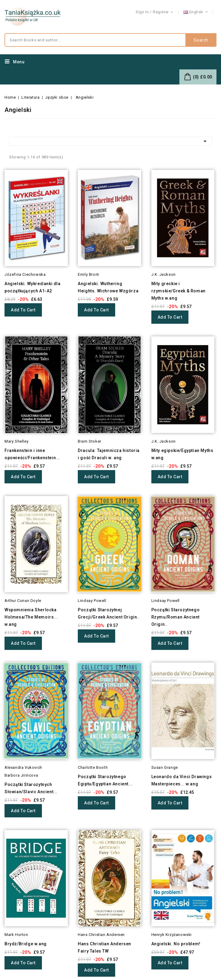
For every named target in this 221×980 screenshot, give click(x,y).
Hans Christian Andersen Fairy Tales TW (104, 947)
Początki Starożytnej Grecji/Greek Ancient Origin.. (109, 613)
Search (201, 40)
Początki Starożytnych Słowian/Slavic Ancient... (31, 788)
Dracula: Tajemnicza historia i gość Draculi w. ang (109, 454)
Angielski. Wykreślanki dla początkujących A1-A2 (33, 287)
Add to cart (23, 310)
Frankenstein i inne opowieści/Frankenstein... (32, 454)
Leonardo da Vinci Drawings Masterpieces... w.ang (182, 780)
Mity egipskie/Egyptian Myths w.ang (182, 454)
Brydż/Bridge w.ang (26, 944)
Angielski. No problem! (176, 944)
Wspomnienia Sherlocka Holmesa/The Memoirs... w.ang (31, 617)
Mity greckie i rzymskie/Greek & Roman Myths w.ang (178, 291)
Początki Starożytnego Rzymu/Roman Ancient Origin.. (176, 617)
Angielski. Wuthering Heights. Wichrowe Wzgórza (108, 287)
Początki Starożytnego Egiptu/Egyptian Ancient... (105, 780)
